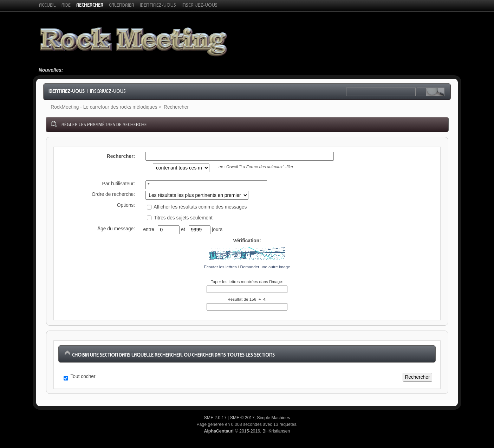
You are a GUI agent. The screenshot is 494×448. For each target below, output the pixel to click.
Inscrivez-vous (108, 91)
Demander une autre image (265, 267)
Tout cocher (83, 376)
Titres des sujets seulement (180, 218)
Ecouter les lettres (220, 267)
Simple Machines (273, 418)
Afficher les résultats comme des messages (197, 207)
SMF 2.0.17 (215, 418)
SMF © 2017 (242, 418)
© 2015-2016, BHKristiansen (247, 431)
